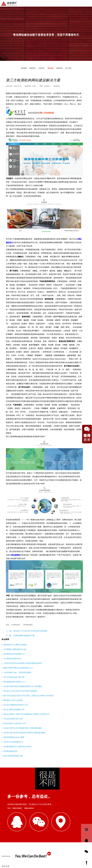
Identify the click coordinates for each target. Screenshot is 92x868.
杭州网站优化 (42, 822)
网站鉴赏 (51, 68)
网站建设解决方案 (53, 811)
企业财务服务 (54, 822)
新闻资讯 (33, 68)
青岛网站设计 (6, 811)
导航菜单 (89, 3)
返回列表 (57, 86)
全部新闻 (24, 68)
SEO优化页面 (39, 811)
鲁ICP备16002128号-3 (65, 855)
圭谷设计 (47, 86)
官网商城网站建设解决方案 (24, 636)
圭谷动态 (41, 68)
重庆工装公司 (30, 822)
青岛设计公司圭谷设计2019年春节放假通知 (30, 631)
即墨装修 (20, 822)
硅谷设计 (17, 811)
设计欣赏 (68, 68)
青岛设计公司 (27, 811)
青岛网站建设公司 (8, 822)
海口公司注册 (66, 822)
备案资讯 (59, 68)
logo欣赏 (65, 811)
